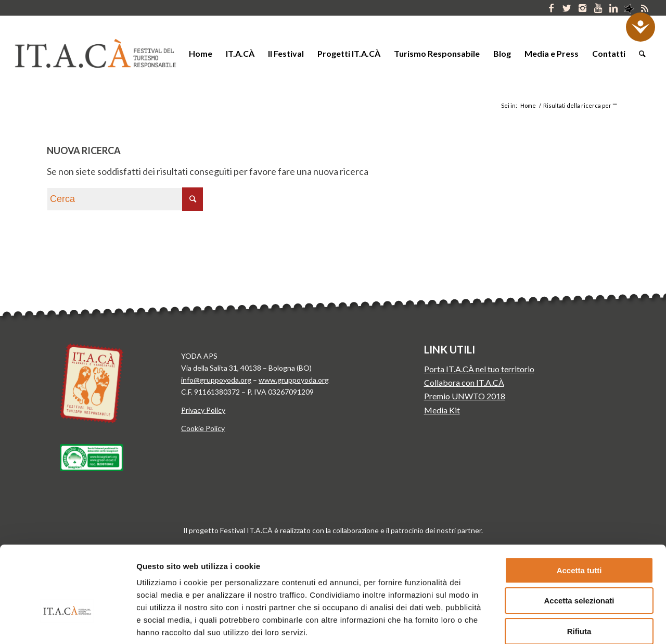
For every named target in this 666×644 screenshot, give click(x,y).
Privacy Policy (203, 410)
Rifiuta (579, 567)
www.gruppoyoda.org (294, 380)
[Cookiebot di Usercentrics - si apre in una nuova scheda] (67, 624)
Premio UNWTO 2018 (465, 396)
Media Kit (442, 410)
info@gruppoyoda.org (216, 380)
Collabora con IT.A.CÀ (464, 382)
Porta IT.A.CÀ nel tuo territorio (479, 369)
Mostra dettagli (545, 623)
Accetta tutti (579, 506)
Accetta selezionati (579, 537)
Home (528, 105)
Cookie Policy (203, 428)
